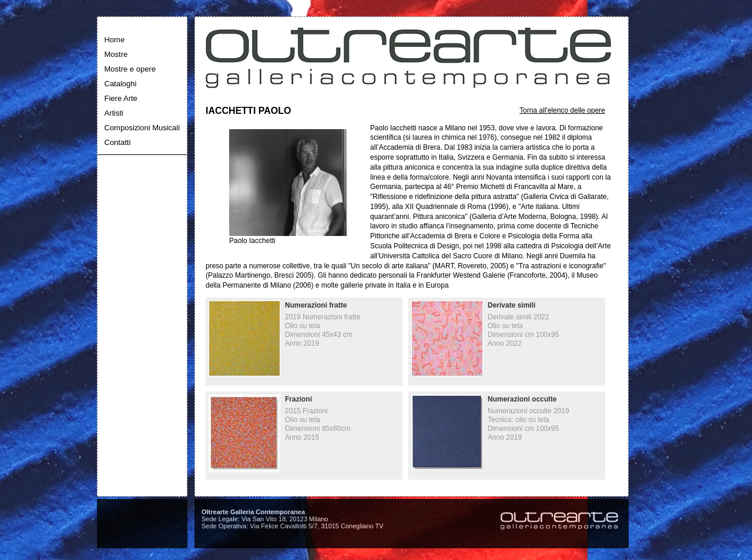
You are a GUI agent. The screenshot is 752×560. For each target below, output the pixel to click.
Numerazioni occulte (522, 399)
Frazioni (298, 399)
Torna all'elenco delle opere (562, 110)
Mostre (116, 54)
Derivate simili (511, 305)
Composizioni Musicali (142, 128)
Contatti (118, 142)
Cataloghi (121, 84)
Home (115, 40)
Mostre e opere (130, 69)
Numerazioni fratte (316, 305)
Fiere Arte (121, 98)
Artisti (114, 113)
